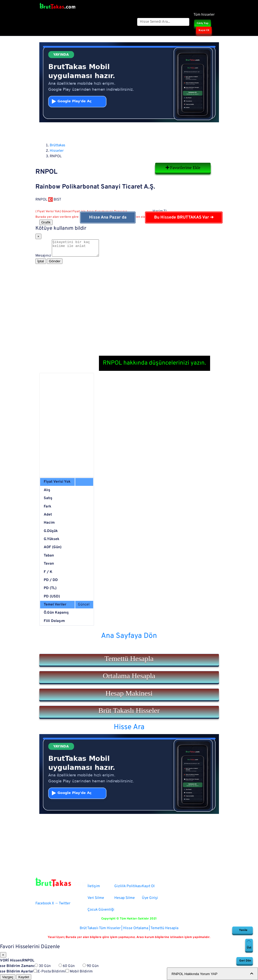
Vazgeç (8, 977)
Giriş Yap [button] (203, 23)
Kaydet (24, 977)
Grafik (46, 222)
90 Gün (91, 966)
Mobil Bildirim (79, 972)
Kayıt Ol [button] (204, 30)
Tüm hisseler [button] (204, 15)
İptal (41, 264)
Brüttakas (58, 145)
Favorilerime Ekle (183, 168)
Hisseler (57, 151)
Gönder (55, 264)
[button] (129, 660)
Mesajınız (43, 259)
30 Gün (43, 966)
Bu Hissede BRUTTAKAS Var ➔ (184, 217)
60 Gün (67, 966)
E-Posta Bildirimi (50, 972)
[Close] (39, 236)
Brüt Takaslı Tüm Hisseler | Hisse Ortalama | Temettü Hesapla (129, 928)
